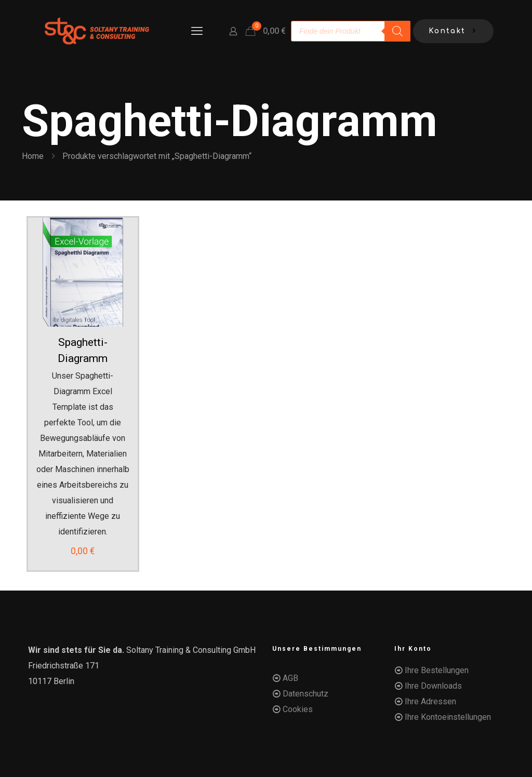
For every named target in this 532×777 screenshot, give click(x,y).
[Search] (397, 31)
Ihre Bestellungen (437, 670)
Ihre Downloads (433, 686)
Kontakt (453, 31)
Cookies (298, 709)
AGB (290, 678)
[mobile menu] (197, 31)
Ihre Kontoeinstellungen (448, 717)
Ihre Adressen (430, 701)
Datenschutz (305, 694)
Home (33, 156)
